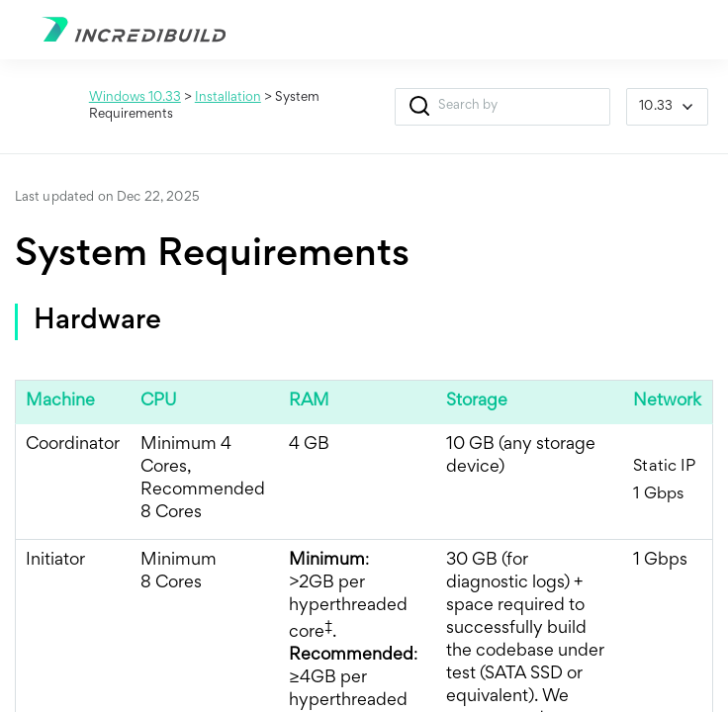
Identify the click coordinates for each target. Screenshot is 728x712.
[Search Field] (502, 107)
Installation (228, 98)
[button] (419, 107)
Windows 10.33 (135, 98)
